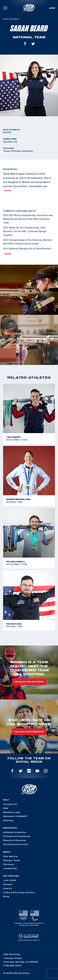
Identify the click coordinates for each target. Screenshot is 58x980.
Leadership (10, 868)
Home (5, 19)
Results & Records (14, 840)
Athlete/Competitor (15, 832)
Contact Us (10, 804)
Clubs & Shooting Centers (19, 892)
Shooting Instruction (16, 844)
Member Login (12, 812)
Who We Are (10, 856)
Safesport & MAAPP (15, 816)
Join (52, 8)
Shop (6, 896)
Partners (9, 864)
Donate (8, 884)
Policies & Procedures (17, 836)
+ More (7, 190)
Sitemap (8, 820)
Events (7, 888)
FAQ (5, 808)
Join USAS (10, 880)
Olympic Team (12, 860)
